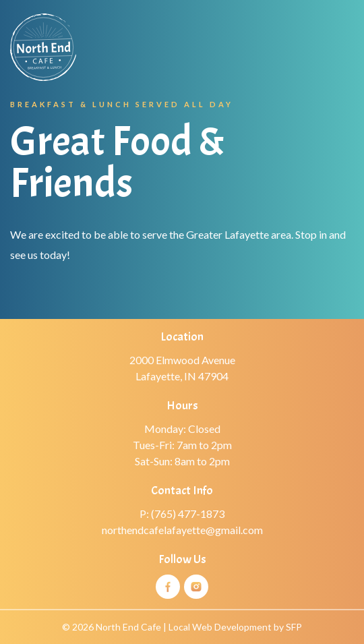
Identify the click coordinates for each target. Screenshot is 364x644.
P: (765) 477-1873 (182, 514)
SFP (294, 627)
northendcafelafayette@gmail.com (182, 530)
